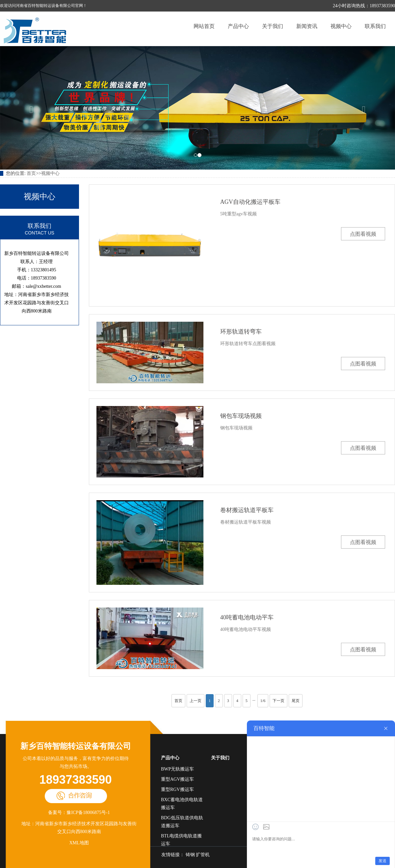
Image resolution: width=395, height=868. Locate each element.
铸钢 (190, 855)
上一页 (196, 701)
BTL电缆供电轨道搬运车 (181, 840)
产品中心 (238, 26)
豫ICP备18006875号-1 (88, 813)
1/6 (263, 701)
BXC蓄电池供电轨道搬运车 (182, 804)
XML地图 (79, 843)
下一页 (278, 701)
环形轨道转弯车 (241, 332)
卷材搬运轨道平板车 (247, 510)
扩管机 (203, 855)
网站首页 (204, 26)
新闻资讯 (307, 26)
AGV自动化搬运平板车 (250, 202)
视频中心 (341, 26)
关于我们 (273, 26)
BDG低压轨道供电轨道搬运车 (182, 822)
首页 (31, 173)
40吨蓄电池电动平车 (247, 617)
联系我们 (375, 26)
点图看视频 (363, 234)
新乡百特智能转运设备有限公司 (76, 746)
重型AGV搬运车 (177, 779)
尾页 (296, 701)
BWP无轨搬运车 (177, 769)
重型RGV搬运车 (177, 789)
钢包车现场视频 (241, 416)
